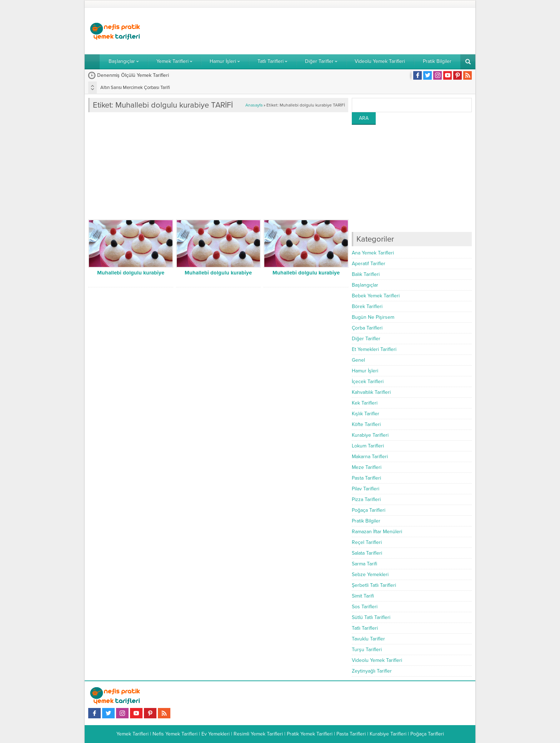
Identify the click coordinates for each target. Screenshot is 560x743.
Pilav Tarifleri (366, 489)
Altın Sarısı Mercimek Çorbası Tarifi (135, 88)
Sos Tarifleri (365, 607)
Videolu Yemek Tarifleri (377, 660)
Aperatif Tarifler (369, 264)
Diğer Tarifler (366, 339)
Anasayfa (254, 105)
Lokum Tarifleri (368, 446)
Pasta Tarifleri (366, 478)
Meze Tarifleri (367, 467)
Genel (358, 360)
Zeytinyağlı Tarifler (372, 671)
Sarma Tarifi (364, 564)
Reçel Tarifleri (367, 542)
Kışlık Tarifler (366, 414)
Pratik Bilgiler (366, 521)
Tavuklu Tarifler (368, 639)
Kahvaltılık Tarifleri (371, 392)
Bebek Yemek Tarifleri (376, 296)
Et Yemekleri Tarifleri (374, 349)
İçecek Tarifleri (368, 382)
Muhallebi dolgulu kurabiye (131, 273)
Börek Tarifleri (367, 306)
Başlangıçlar (365, 285)
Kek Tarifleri (365, 403)
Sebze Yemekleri (370, 574)
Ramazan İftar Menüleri (377, 532)
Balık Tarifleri (366, 274)
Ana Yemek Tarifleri (373, 253)
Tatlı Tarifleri (365, 628)
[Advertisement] (342, 31)
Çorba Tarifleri (367, 328)
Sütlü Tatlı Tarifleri (371, 617)
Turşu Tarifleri (367, 650)
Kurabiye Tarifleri (370, 435)
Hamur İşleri (365, 371)
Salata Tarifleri (367, 553)
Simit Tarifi (363, 596)
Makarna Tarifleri (370, 457)
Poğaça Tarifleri (369, 510)
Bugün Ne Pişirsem (373, 317)
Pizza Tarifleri (366, 499)
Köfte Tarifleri (366, 424)
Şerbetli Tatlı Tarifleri (374, 585)
